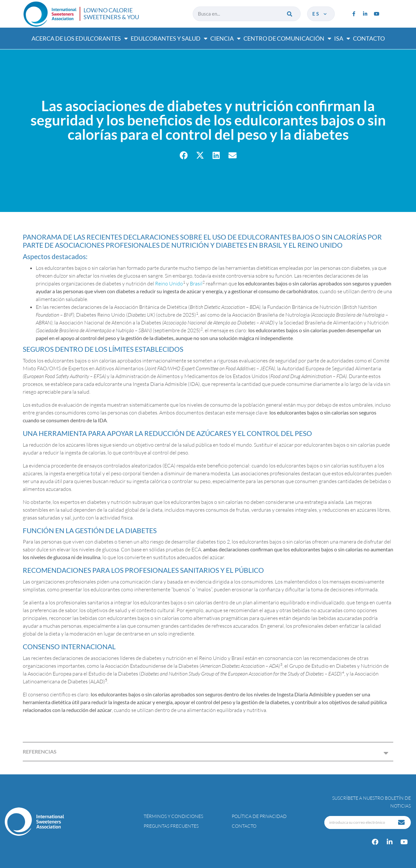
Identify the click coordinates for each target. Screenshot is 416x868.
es (320, 14)
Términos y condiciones (173, 816)
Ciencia (225, 38)
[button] (184, 155)
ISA (342, 38)
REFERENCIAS (40, 751)
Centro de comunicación (287, 38)
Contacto (369, 38)
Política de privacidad (259, 816)
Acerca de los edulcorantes (80, 38)
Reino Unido (169, 283)
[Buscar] (290, 14)
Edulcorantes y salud (169, 38)
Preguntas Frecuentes (171, 826)
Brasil (196, 283)
